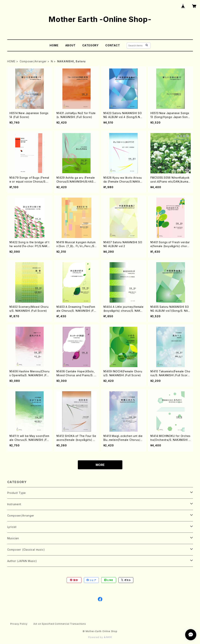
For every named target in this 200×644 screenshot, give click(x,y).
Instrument (14, 504)
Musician (13, 538)
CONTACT (113, 45)
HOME (54, 45)
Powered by (100, 637)
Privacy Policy (19, 624)
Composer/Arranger (33, 61)
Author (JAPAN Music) (22, 561)
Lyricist (12, 527)
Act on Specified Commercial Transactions (60, 624)
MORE (100, 465)
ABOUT (70, 45)
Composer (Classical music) (26, 550)
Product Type (17, 493)
